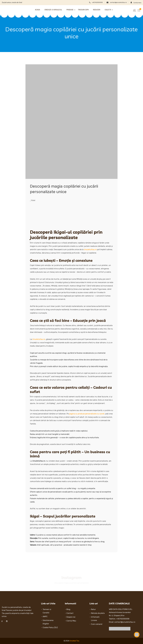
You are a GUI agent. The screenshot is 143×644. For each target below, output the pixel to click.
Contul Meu (71, 621)
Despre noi (71, 617)
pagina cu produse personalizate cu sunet (87, 414)
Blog (68, 609)
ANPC (45, 617)
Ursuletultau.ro (90, 250)
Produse (70, 10)
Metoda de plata (98, 613)
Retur (93, 609)
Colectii (108, 10)
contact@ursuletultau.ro (115, 2)
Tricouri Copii (83, 10)
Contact (70, 613)
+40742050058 (92, 2)
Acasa (37, 10)
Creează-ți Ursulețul (53, 10)
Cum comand (97, 624)
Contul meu (136, 3)
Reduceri (97, 10)
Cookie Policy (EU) (50, 628)
